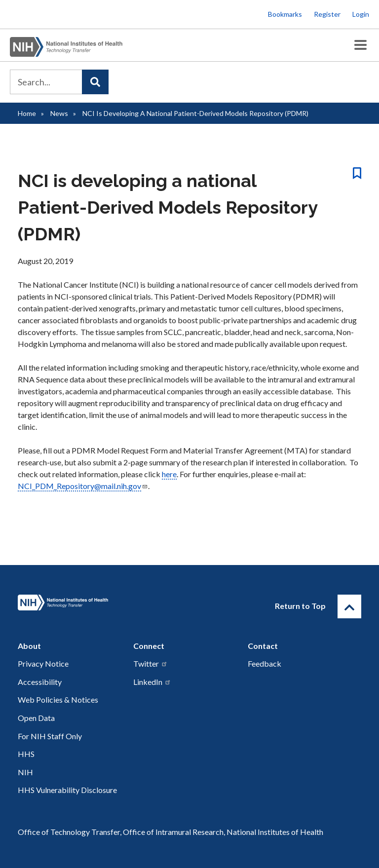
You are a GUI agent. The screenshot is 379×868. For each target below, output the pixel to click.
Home (27, 113)
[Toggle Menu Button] (360, 45)
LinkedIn (152, 682)
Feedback (265, 663)
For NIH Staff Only (50, 736)
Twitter (151, 663)
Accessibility (40, 682)
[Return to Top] (349, 606)
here (169, 474)
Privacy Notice (43, 663)
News (59, 113)
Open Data (36, 718)
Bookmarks (285, 14)
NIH (25, 772)
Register (327, 14)
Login (361, 14)
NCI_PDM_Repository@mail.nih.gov (83, 486)
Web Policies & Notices (58, 699)
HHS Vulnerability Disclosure (67, 790)
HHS (26, 754)
